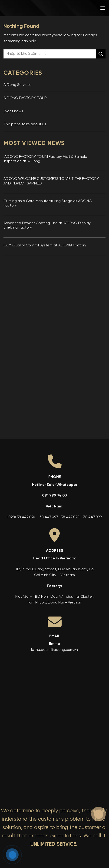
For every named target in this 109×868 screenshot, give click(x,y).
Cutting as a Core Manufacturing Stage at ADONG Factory (48, 203)
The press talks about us (25, 124)
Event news (13, 111)
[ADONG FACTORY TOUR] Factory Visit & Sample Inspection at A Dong (45, 159)
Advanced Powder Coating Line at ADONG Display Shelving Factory (47, 225)
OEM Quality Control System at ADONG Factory (45, 245)
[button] (103, 8)
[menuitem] (73, 8)
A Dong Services (18, 85)
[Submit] (101, 54)
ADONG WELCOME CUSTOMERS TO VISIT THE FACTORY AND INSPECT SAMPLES (51, 181)
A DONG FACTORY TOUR (25, 98)
